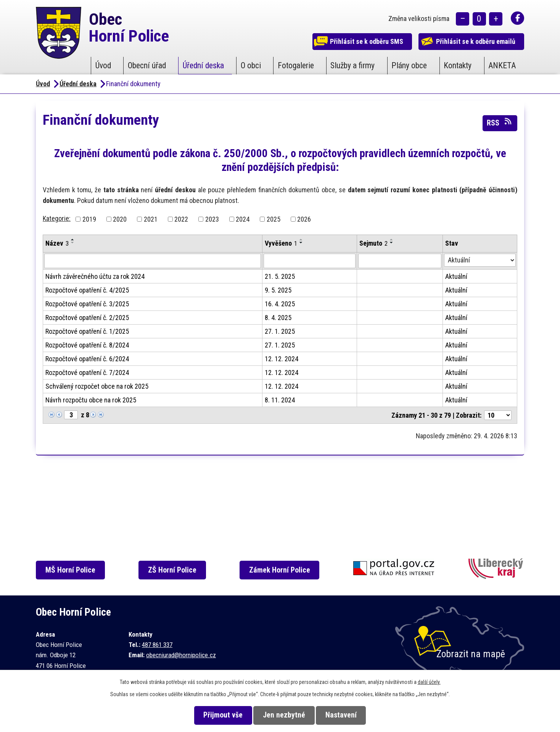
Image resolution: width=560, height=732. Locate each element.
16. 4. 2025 (280, 304)
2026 (304, 219)
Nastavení (344, 715)
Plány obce (409, 65)
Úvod (103, 65)
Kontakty (458, 65)
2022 (181, 219)
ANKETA (502, 65)
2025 (274, 219)
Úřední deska (203, 65)
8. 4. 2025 (278, 318)
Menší (463, 19)
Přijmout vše (220, 715)
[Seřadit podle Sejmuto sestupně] (392, 243)
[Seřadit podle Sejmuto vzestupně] (392, 240)
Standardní (479, 19)
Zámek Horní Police (283, 570)
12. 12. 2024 (282, 359)
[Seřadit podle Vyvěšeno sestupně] (301, 243)
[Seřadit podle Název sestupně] (73, 243)
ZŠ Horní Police (175, 570)
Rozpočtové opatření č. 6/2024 (87, 359)
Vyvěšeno (281, 243)
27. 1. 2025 (280, 331)
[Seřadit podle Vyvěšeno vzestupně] (301, 240)
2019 (89, 219)
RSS (500, 122)
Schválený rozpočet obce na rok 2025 (97, 386)
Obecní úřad (147, 65)
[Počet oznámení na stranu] (498, 415)
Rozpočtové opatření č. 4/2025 (87, 290)
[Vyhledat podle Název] (153, 261)
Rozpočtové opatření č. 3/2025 (87, 304)
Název (57, 243)
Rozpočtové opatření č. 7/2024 (87, 372)
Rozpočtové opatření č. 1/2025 (87, 331)
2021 (151, 219)
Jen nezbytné (284, 715)
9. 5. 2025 (278, 290)
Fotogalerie (296, 65)
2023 (212, 219)
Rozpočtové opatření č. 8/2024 (87, 345)
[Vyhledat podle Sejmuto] (400, 261)
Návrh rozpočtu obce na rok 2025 (91, 400)
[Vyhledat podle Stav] (480, 260)
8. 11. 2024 (280, 400)
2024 (243, 219)
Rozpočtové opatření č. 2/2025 (87, 318)
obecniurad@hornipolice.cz (181, 655)
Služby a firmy (352, 65)
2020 (120, 219)
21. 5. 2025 (280, 276)
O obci (251, 65)
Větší (496, 19)
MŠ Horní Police (72, 570)
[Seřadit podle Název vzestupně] (73, 240)
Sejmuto (373, 243)
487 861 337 (157, 645)
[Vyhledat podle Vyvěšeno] (310, 261)
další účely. (429, 682)
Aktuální (456, 276)
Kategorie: (57, 218)
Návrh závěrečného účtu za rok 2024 (95, 276)
